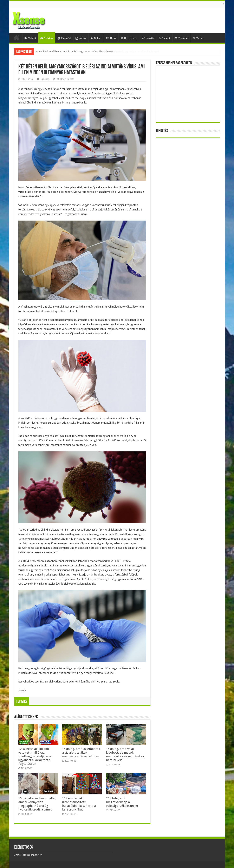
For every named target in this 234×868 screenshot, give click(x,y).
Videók (30, 38)
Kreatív (148, 38)
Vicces (198, 38)
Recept (164, 38)
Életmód (64, 38)
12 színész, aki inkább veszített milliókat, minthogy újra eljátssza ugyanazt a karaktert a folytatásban (35, 756)
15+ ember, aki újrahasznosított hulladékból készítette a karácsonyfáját (79, 804)
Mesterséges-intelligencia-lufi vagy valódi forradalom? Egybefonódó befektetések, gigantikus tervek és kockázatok (97, 51)
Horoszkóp (129, 38)
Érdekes (47, 38)
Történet (181, 38)
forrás (22, 690)
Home (17, 38)
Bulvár (96, 38)
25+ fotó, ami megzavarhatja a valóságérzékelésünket (122, 802)
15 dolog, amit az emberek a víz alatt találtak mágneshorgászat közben (81, 753)
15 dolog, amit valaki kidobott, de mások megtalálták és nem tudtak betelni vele (125, 754)
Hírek (111, 38)
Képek (81, 38)
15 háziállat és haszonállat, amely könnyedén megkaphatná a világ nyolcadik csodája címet (37, 804)
